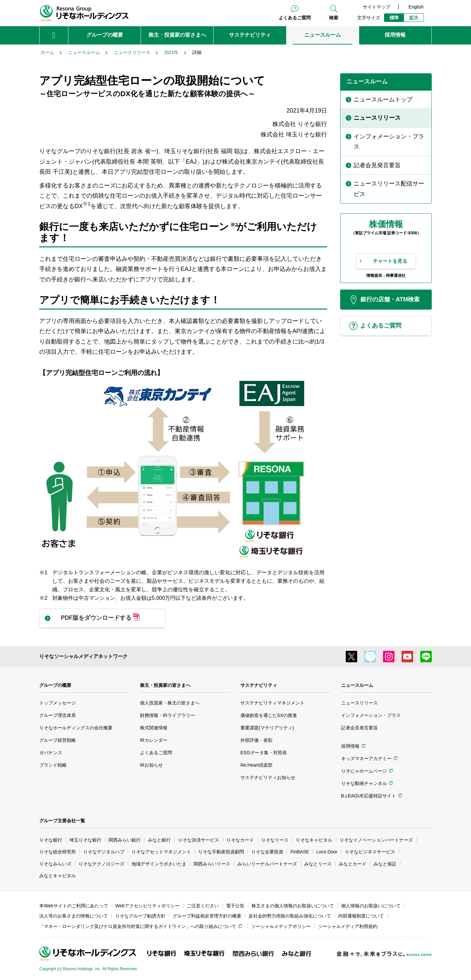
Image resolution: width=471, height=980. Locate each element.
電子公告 (235, 906)
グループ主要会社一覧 (62, 821)
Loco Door (327, 852)
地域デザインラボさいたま (159, 864)
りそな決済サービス (199, 840)
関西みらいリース (212, 864)
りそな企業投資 (267, 852)
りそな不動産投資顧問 (221, 852)
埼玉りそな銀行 (85, 840)
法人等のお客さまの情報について (74, 916)
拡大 (414, 18)
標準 (394, 18)
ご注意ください (203, 906)
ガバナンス (51, 753)
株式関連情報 (154, 728)
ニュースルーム (357, 685)
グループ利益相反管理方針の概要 (207, 916)
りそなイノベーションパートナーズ (376, 840)
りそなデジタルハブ (104, 852)
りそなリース (275, 840)
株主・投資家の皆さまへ (165, 685)
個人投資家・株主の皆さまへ (170, 703)
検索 (334, 18)
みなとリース (318, 864)
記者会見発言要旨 (359, 728)
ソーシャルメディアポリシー (281, 926)
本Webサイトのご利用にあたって (74, 906)
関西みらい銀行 (125, 840)
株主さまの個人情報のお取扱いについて (293, 906)
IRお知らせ (151, 765)
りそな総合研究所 (58, 852)
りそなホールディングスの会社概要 (76, 728)
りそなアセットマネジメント (161, 852)
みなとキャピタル (58, 876)
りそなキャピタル (314, 840)
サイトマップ (376, 7)
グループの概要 (55, 685)
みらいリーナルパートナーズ (267, 864)
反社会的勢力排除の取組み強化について (290, 916)
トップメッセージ (58, 703)
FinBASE (300, 852)
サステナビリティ (259, 685)
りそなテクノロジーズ (101, 864)
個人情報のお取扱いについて (371, 906)
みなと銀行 (159, 840)
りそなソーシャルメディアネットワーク (83, 656)
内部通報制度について (361, 916)
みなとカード (353, 864)
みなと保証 (385, 864)
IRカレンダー (154, 740)
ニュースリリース (359, 703)
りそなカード (240, 840)
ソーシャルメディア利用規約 (348, 926)
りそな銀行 (51, 840)
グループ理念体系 (58, 715)
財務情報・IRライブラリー (167, 715)
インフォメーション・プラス (371, 715)
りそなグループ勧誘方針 (140, 916)
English (416, 7)
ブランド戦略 (53, 765)
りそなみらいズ (55, 864)
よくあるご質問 (295, 18)
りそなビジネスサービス (370, 852)
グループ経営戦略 (58, 740)
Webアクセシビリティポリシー (148, 906)
